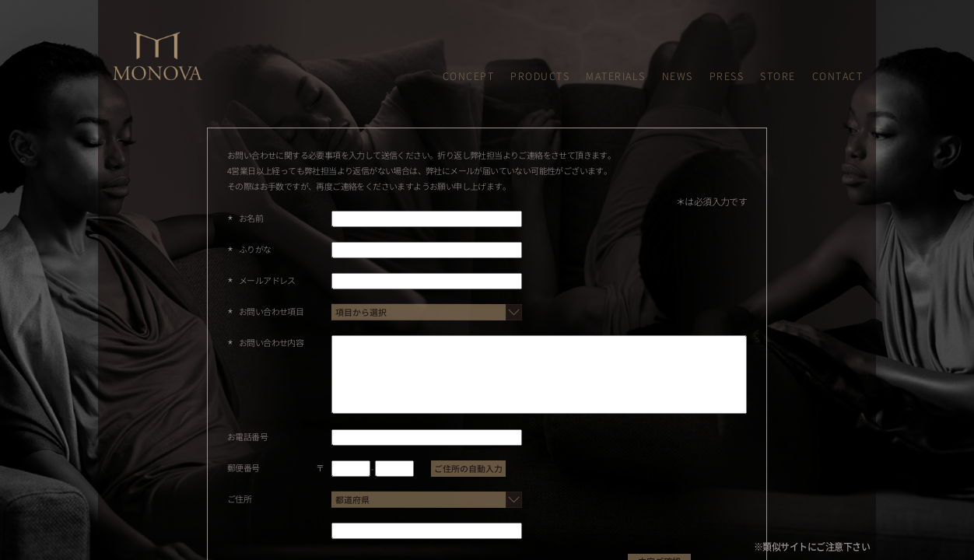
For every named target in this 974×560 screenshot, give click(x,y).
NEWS (678, 76)
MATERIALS (616, 76)
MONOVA (130, 38)
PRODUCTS (540, 76)
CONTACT (838, 76)
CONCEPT (469, 76)
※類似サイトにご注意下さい (812, 547)
